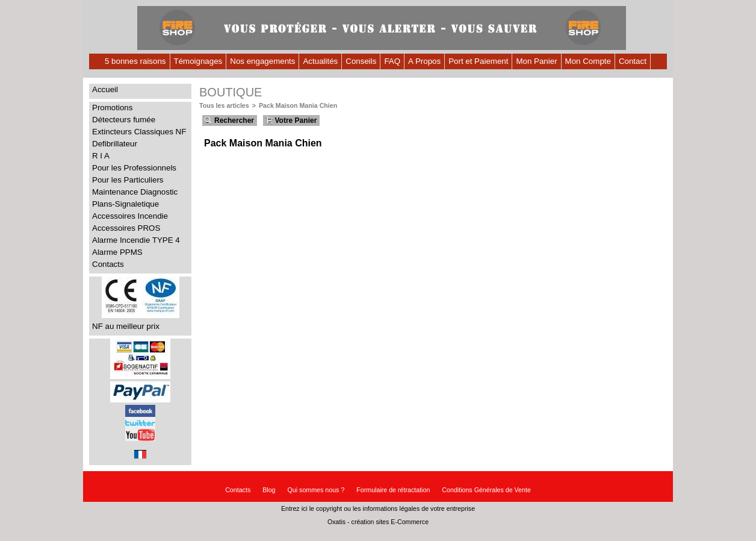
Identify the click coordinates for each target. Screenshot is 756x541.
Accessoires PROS (126, 228)
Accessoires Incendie (130, 216)
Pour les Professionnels (134, 168)
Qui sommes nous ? (316, 490)
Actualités (320, 61)
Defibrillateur (115, 144)
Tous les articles (224, 105)
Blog (269, 490)
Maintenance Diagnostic (135, 192)
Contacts (108, 264)
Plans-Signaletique (125, 204)
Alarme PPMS (117, 252)
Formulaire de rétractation (393, 490)
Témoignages (198, 61)
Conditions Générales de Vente (486, 490)
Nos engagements (262, 61)
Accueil (105, 89)
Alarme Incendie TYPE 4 (136, 240)
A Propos (424, 61)
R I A (101, 156)
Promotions (112, 108)
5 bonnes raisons (135, 61)
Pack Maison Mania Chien (298, 105)
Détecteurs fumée (124, 120)
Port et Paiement (478, 61)
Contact (633, 61)
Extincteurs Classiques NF (139, 132)
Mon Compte (588, 61)
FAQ (392, 61)
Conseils (361, 61)
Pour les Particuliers (128, 180)
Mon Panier (536, 61)
